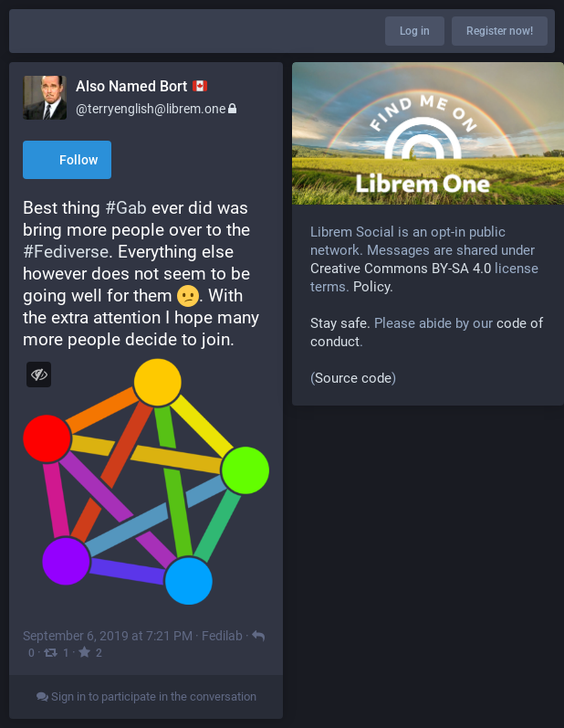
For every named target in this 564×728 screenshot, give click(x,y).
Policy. (373, 287)
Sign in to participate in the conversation (146, 696)
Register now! (500, 31)
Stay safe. (340, 323)
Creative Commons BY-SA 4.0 (401, 269)
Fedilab (222, 636)
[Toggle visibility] (39, 374)
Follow (67, 161)
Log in (415, 31)
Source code (353, 378)
